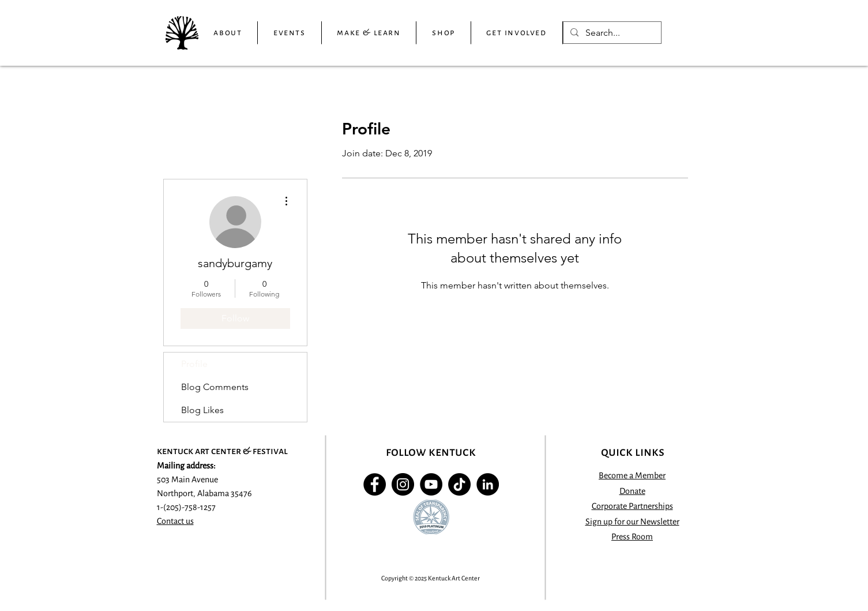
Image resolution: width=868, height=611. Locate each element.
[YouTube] (431, 484)
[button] (228, 33)
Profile (194, 364)
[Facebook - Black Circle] (375, 484)
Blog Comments (215, 387)
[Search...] (611, 33)
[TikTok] (459, 484)
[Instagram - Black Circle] (403, 484)
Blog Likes (202, 410)
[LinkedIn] (488, 484)
